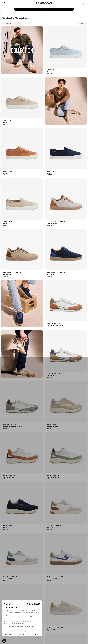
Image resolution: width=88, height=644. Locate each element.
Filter (82, 23)
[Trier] (11, 23)
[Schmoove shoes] (44, 3)
